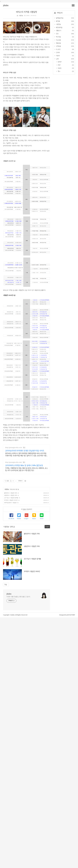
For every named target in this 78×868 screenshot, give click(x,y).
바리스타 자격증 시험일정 (27, 12)
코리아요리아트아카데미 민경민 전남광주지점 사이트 (25, 451)
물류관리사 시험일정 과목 (11, 493)
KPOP (59, 62)
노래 (57, 59)
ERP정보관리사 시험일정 (10, 503)
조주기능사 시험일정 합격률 (11, 498)
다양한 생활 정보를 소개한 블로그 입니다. (18, 597)
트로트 (59, 68)
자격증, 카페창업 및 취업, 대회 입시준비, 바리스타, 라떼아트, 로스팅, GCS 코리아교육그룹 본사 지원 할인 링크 (27, 469)
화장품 (58, 21)
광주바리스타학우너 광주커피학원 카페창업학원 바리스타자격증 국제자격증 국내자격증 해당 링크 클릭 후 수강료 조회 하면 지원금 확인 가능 (26, 454)
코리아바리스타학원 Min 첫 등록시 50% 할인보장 (24, 465)
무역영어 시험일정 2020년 (11, 500)
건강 (57, 34)
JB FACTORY (71, 615)
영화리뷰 (58, 43)
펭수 (59, 71)
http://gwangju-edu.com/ (14, 462)
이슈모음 (58, 40)
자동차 (58, 56)
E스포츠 (58, 49)
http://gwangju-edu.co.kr (14, 447)
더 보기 (47, 527)
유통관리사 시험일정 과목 (11, 495)
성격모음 (58, 46)
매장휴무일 (59, 27)
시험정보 (21, 16)
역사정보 (58, 37)
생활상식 (58, 30)
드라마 (58, 52)
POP (59, 65)
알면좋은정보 (59, 18)
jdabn (6, 5)
